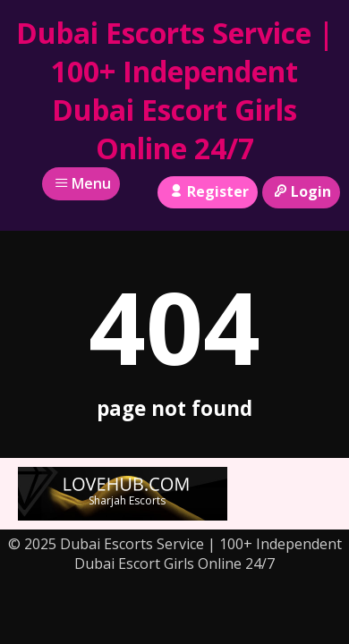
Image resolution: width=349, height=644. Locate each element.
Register (207, 191)
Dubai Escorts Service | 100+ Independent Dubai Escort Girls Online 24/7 (175, 90)
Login (301, 191)
